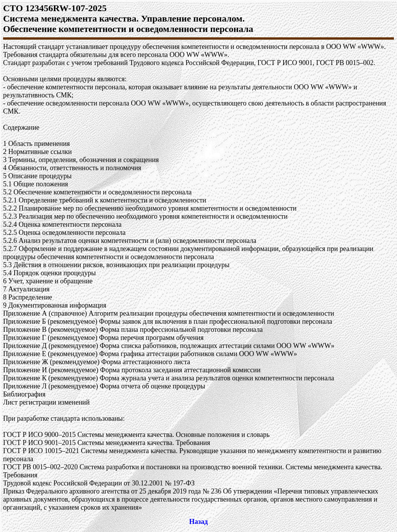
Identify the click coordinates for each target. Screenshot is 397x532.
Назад (198, 522)
